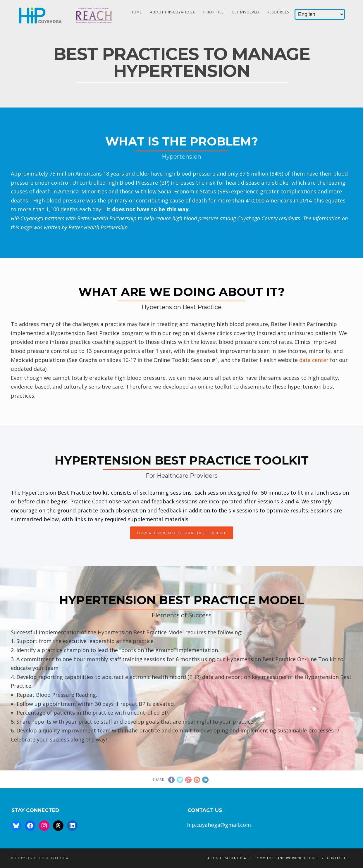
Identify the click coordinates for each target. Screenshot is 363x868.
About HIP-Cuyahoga (173, 12)
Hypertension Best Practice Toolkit (181, 533)
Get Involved (245, 12)
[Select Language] (320, 14)
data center (314, 360)
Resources (278, 12)
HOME (136, 12)
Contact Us (338, 858)
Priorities (213, 12)
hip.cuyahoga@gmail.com (219, 825)
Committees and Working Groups (287, 858)
